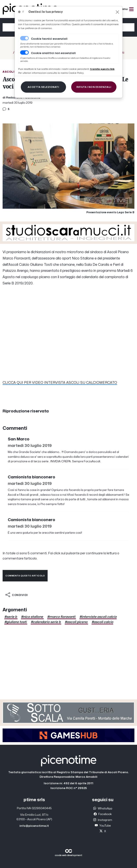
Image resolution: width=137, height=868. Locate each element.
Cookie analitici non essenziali (53, 53)
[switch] (24, 53)
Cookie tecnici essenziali (49, 39)
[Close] (117, 12)
